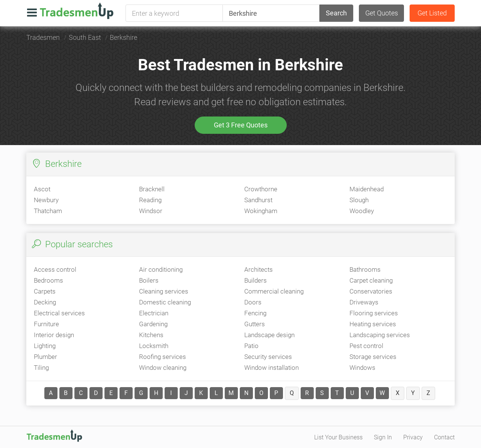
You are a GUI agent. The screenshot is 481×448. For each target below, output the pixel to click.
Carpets (45, 291)
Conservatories (371, 291)
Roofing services (163, 357)
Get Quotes (382, 13)
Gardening (153, 324)
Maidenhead (367, 189)
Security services (268, 357)
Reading (150, 200)
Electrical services (59, 313)
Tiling (41, 368)
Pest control (366, 346)
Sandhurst (258, 200)
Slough (359, 200)
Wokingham (261, 211)
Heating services (373, 324)
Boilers (149, 280)
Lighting (45, 346)
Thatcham (48, 211)
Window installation (272, 368)
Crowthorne (261, 189)
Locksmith (154, 346)
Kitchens (151, 335)
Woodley (362, 211)
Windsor (151, 211)
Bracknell (152, 189)
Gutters (255, 324)
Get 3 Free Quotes (241, 125)
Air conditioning (161, 269)
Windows (362, 368)
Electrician (154, 313)
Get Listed (432, 13)
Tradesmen (43, 37)
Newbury (46, 200)
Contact (444, 437)
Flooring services (374, 313)
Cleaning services (164, 291)
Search (336, 13)
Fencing (255, 313)
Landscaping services (380, 335)
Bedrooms (48, 280)
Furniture (46, 324)
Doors (253, 302)
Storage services (373, 357)
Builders (256, 280)
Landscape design (269, 335)
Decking (45, 302)
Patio (251, 346)
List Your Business (338, 437)
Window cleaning (163, 368)
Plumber (45, 357)
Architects (259, 269)
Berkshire (123, 37)
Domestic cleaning (165, 302)
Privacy (413, 437)
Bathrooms (365, 269)
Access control (55, 269)
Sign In (383, 437)
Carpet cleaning (371, 280)
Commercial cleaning (274, 291)
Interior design (54, 335)
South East (85, 37)
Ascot (42, 189)
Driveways (364, 302)
